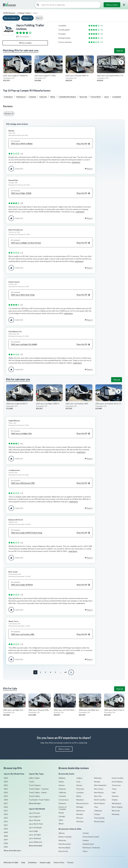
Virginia (115, 800)
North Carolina (100, 800)
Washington (116, 803)
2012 (6, 821)
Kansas (79, 785)
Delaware (62, 803)
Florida (61, 813)
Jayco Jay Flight (35, 835)
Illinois (61, 824)
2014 (6, 814)
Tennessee (116, 785)
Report (90, 169)
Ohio (96, 807)
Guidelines (32, 862)
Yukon (85, 851)
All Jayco (26, 18)
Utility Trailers (34, 778)
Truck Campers (35, 785)
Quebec (86, 840)
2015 (6, 811)
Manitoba (62, 840)
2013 (6, 818)
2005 (6, 847)
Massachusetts (82, 803)
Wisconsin (116, 811)
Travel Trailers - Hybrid (38, 792)
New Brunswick (65, 844)
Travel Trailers (34, 796)
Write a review (112, 5)
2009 (6, 832)
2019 (6, 796)
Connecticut (64, 800)
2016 (6, 807)
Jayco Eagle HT (35, 817)
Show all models (36, 846)
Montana (80, 821)
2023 (6, 782)
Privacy (70, 862)
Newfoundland (64, 848)
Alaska (61, 782)
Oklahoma (98, 811)
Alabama (62, 778)
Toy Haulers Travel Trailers (39, 800)
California (62, 792)
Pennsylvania (99, 818)
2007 (6, 840)
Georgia (62, 816)
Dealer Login (45, 862)
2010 (6, 829)
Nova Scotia (63, 851)
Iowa (78, 782)
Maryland (80, 800)
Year (38, 18)
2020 (6, 792)
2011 (6, 825)
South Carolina (117, 778)
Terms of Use (59, 862)
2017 (6, 803)
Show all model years (12, 850)
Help (23, 862)
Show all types (35, 803)
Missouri (80, 818)
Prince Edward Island (91, 837)
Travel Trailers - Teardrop (39, 789)
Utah (114, 792)
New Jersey (99, 789)
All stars (8, 114)
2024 (6, 778)
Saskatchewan (88, 844)
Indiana (79, 778)
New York (98, 796)
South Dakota (117, 782)
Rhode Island (99, 821)
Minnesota (81, 811)
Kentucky (80, 789)
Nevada (97, 782)
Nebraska (98, 778)
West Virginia (117, 807)
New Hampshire (100, 785)
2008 (6, 836)
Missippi (80, 814)
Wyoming (115, 814)
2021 (6, 789)
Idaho (61, 820)
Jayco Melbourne (35, 842)
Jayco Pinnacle (35, 820)
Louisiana (80, 792)
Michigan (80, 807)
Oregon (97, 814)
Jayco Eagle (33, 831)
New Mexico (99, 792)
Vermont (115, 796)
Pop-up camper (10, 18)
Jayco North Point (36, 824)
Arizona (62, 785)
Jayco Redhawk (35, 838)
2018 (6, 800)
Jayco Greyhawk (35, 827)
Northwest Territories (91, 848)
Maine (79, 796)
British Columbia (65, 837)
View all (120, 51)
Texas (114, 789)
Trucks (32, 782)
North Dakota (99, 803)
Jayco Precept (34, 813)
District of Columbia (63, 808)
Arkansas (62, 789)
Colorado (62, 796)
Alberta (62, 833)
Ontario (86, 833)
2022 (6, 785)
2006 (6, 843)
